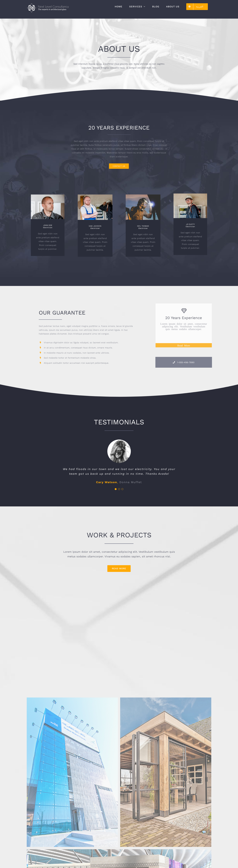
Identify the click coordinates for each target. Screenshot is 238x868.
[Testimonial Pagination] (116, 489)
